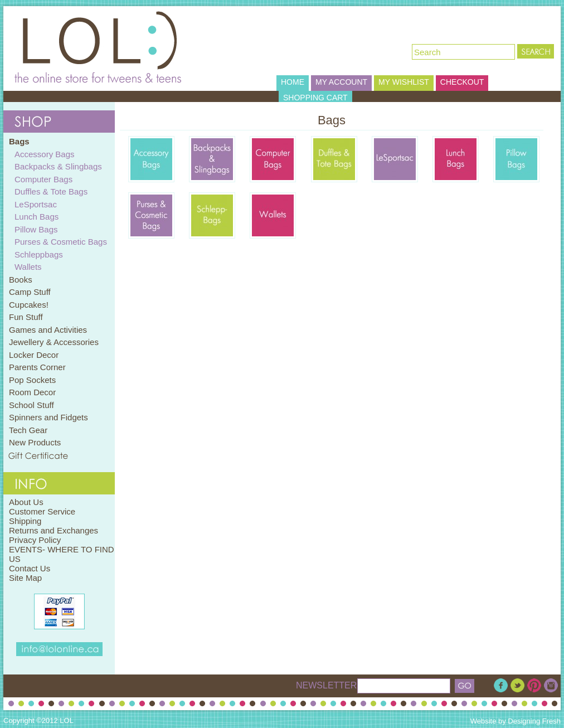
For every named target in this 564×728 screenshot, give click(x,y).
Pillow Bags (36, 229)
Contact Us (30, 568)
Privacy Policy (35, 540)
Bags (19, 141)
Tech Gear (28, 430)
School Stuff (31, 405)
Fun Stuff (26, 317)
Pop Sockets (32, 380)
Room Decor (32, 392)
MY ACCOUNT (341, 82)
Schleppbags (39, 254)
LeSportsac (36, 204)
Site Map (25, 578)
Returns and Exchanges (54, 530)
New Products (35, 442)
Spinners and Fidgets (48, 417)
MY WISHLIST (404, 82)
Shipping (25, 521)
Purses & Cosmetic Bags (61, 242)
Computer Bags (43, 179)
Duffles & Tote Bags (51, 191)
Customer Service (42, 511)
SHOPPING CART (315, 98)
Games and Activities (48, 330)
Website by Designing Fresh (516, 721)
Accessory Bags (45, 154)
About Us (26, 502)
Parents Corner (37, 367)
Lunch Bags (37, 217)
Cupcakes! (29, 305)
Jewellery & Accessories (54, 342)
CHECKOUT (462, 82)
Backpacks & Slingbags (58, 166)
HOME (293, 82)
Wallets (28, 267)
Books (21, 280)
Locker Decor (34, 355)
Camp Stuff (30, 292)
